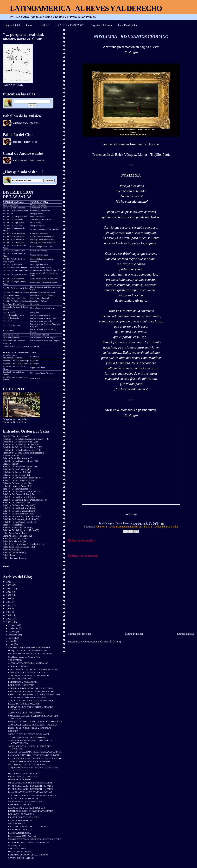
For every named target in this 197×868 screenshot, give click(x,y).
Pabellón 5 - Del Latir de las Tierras (20, 447)
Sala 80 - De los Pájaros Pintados (18, 522)
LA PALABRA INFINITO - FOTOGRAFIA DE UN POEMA (34, 755)
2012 (9, 612)
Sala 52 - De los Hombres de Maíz (19, 497)
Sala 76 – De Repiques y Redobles (16, 288)
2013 (9, 609)
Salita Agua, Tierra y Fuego (14, 304)
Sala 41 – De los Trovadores (14, 234)
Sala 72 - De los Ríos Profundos (18, 508)
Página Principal (134, 634)
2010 (9, 619)
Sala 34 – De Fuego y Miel (13, 222)
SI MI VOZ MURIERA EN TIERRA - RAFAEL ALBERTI (33, 795)
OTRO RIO (13, 731)
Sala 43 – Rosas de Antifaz (13, 240)
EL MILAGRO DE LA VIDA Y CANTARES (27, 672)
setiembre (14, 635)
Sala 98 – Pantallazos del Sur (14, 298)
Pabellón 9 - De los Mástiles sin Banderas (22, 453)
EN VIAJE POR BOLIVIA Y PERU (24, 817)
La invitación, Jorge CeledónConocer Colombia (28, 842)
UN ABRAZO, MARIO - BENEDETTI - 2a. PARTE (31, 786)
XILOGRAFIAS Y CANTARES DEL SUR (26, 808)
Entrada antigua (186, 634)
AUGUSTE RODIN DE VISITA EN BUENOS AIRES (31, 701)
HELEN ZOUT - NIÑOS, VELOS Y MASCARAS (30, 728)
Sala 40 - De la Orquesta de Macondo (20, 478)
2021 (9, 598)
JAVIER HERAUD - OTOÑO (21, 858)
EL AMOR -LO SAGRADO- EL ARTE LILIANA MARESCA (35, 752)
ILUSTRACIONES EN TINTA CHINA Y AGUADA (31, 811)
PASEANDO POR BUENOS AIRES (24, 704)
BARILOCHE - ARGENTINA (21, 685)
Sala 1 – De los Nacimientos (14, 208)
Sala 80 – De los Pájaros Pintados (16, 292)
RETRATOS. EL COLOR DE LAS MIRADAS (28, 855)
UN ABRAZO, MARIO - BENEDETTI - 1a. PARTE (31, 789)
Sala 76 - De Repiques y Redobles (19, 519)
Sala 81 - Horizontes (11, 295)
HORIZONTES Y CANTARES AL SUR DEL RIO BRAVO (34, 669)
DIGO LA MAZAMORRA (20, 852)
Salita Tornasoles (10, 312)
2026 (9, 582)
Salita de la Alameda (11, 338)
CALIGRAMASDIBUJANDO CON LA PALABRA (30, 688)
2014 (9, 605)
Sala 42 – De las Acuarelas (13, 237)
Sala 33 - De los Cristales (15, 469)
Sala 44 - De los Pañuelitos (15, 489)
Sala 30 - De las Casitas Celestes (18, 461)
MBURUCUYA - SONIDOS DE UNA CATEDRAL (30, 783)
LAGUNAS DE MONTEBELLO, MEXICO (27, 827)
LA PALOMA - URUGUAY (20, 830)
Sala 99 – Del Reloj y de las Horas (16, 301)
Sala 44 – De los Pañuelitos (14, 242)
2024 (9, 589)
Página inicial (12, 25)
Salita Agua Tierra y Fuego (15, 533)
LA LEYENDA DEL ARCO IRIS (22, 776)
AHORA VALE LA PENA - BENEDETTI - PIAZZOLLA (33, 725)
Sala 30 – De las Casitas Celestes (16, 211)
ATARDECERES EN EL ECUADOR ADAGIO (28, 676)
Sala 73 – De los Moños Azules (15, 274)
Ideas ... (30, 25)
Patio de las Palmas (11, 205)
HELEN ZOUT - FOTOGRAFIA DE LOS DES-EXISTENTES (35, 722)
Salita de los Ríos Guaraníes (14, 341)
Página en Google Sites (16, 421)
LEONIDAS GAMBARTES (20, 820)
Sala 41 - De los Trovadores (16, 480)
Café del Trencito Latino (13, 347)
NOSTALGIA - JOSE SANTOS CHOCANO (131, 36)
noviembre (14, 628)
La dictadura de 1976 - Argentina (22, 836)
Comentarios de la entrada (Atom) (102, 642)
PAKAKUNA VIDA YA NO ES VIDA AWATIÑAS (30, 792)
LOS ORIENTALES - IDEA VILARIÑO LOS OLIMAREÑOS (35, 758)
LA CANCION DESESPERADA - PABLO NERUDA (31, 691)
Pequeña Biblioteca (101, 25)
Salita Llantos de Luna (12, 325)
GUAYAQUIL (14, 845)
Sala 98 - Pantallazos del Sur (16, 527)
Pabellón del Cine (128, 25)
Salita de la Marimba (11, 318)
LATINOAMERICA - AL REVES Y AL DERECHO (86, 8)
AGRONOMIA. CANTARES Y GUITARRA (27, 698)
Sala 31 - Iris (8, 214)
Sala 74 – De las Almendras (14, 279)
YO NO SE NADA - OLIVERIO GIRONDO (27, 737)
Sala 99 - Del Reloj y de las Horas (19, 530)
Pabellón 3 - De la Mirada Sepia (18, 444)
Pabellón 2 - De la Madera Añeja (18, 442)
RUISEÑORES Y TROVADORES (23, 682)
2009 (9, 622)
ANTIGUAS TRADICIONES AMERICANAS (28, 663)
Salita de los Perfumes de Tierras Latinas (22, 544)
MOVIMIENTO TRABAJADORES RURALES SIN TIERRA (35, 839)
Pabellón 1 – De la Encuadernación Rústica (12, 357)
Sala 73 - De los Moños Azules (17, 511)
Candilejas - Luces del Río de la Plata (24, 657)
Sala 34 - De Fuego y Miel (15, 472)
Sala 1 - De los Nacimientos (16, 458)
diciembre (14, 625)
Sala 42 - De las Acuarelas (15, 483)
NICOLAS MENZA (17, 823)
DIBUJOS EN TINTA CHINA (21, 814)
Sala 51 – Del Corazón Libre (14, 251)
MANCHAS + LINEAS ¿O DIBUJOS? (25, 801)
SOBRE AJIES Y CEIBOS (19, 779)
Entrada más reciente (79, 634)
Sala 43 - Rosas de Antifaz (15, 486)
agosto (12, 638)
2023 (9, 592)
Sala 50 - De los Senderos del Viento (20, 491)
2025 (9, 585)
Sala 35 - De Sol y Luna (14, 475)
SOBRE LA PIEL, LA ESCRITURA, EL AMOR (29, 734)
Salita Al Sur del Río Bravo (14, 315)
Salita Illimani (9, 331)
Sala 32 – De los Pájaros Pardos (15, 217)
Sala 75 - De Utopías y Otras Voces (19, 516)
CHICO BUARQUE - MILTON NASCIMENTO (29, 647)
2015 (9, 602)
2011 (9, 615)
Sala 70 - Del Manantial (14, 503)
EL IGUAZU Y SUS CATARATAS (23, 798)
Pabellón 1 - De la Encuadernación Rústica (119, 527)
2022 (9, 595)
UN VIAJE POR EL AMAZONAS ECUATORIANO (31, 654)
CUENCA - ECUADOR (18, 666)
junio (12, 644)
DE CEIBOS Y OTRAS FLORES (22, 773)
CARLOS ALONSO (17, 849)
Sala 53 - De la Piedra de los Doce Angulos (23, 500)
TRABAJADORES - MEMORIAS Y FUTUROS (29, 761)
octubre (13, 632)
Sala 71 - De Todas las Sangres (15, 267)
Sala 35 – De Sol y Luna (13, 225)
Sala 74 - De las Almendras (16, 514)
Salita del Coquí (9, 321)
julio (11, 641)
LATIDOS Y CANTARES (70, 25)
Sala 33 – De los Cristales (13, 220)
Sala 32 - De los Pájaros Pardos (161, 527)
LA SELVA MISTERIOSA (19, 833)
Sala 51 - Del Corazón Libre (16, 494)
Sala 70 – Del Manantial (12, 264)
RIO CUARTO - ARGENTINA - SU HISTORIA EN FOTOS (34, 694)
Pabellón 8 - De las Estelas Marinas (19, 450)
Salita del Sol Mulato (11, 335)
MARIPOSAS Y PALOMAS (20, 679)
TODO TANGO (15, 660)
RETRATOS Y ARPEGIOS (20, 805)
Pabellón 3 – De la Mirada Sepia (16, 364)
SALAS (45, 25)
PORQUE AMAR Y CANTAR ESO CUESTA (28, 651)
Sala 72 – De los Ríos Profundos (16, 270)
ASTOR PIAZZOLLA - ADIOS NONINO (26, 713)
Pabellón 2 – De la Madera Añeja (16, 361)
